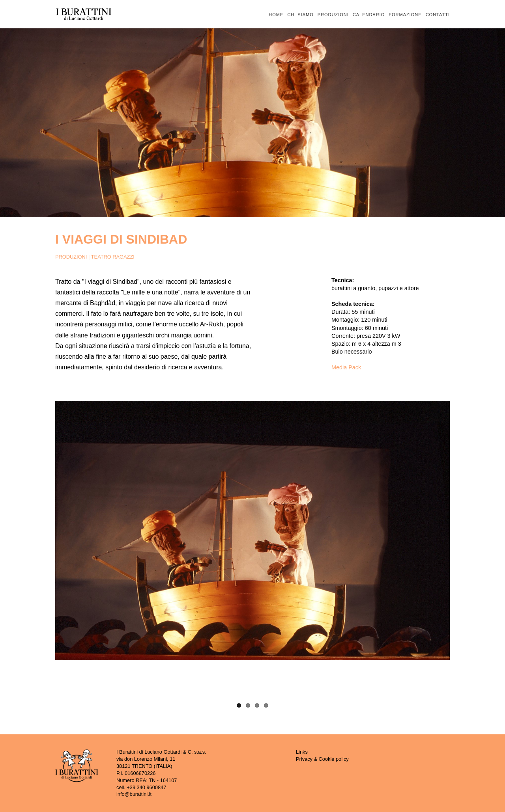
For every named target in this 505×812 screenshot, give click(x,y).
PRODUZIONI (333, 15)
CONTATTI (438, 15)
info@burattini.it (134, 794)
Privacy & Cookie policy (322, 759)
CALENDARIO (369, 15)
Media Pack (346, 367)
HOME (276, 15)
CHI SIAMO (300, 15)
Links (302, 752)
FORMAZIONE (405, 15)
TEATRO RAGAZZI (113, 257)
